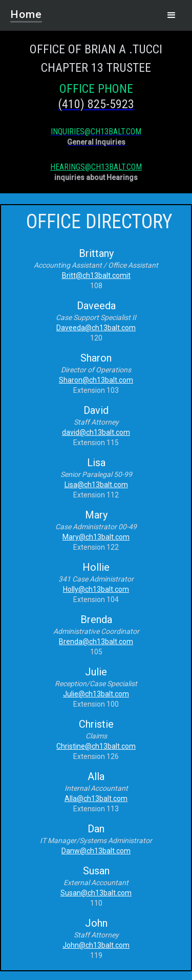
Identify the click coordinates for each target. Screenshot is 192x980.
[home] (16, 11)
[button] (172, 15)
